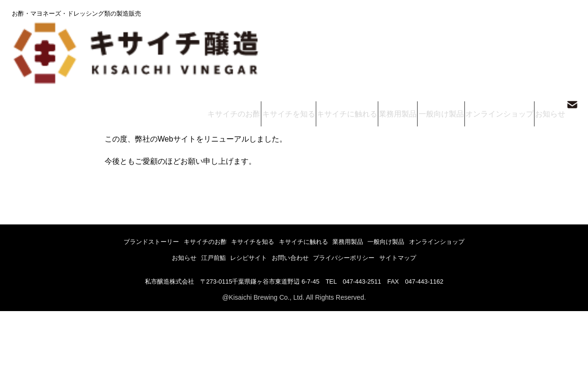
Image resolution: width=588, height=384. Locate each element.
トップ (19, 61)
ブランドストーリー (116, 244)
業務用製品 (405, 38)
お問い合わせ (296, 256)
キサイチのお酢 (254, 38)
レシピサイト (243, 256)
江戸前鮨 (196, 256)
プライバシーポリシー (362, 256)
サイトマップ (427, 256)
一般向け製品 (446, 38)
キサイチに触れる (358, 38)
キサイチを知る (305, 38)
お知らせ (546, 38)
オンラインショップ (499, 38)
